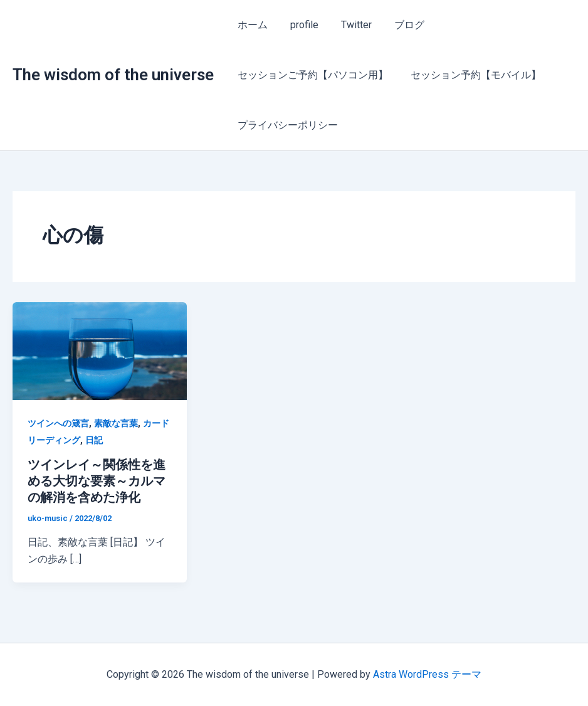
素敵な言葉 (116, 423)
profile (301, 25)
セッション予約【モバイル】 (472, 75)
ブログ (401, 25)
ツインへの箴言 (58, 423)
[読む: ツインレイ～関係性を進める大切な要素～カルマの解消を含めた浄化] (100, 350)
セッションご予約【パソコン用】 (312, 75)
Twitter (350, 25)
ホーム (251, 25)
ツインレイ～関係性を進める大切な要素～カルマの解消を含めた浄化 (97, 481)
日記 (94, 440)
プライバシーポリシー (286, 125)
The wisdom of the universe (113, 75)
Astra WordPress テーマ (427, 674)
